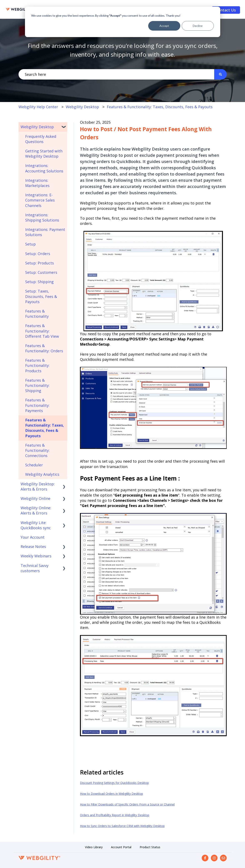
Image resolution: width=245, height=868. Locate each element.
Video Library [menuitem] (94, 847)
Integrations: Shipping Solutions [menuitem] (42, 217)
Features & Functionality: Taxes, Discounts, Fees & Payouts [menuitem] (45, 428)
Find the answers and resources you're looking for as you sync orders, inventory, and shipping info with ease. (123, 50)
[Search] (220, 74)
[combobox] (116, 74)
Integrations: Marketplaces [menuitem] (37, 183)
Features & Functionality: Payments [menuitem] (37, 405)
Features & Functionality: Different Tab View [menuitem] (42, 331)
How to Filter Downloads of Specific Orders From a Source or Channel (127, 804)
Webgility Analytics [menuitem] (42, 474)
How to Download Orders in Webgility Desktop (111, 794)
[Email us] (223, 858)
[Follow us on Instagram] (214, 858)
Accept (164, 26)
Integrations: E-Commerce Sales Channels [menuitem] (40, 200)
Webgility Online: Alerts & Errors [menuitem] (36, 510)
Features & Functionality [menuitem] (37, 314)
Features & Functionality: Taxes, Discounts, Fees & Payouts (160, 107)
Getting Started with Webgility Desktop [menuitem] (44, 154)
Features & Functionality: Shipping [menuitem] (37, 385)
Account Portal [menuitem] (121, 847)
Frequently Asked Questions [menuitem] (41, 139)
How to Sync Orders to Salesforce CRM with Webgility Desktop (122, 826)
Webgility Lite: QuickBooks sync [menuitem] (36, 525)
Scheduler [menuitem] (34, 465)
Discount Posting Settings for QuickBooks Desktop (114, 783)
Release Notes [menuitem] (33, 547)
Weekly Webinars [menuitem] (36, 556)
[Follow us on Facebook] (205, 858)
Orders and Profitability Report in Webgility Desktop (115, 815)
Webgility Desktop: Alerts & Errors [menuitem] (38, 486)
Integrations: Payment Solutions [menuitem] (45, 232)
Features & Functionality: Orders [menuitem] (44, 348)
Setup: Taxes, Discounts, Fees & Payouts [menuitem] (41, 296)
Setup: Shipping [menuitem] (39, 282)
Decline (198, 26)
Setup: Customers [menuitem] (41, 272)
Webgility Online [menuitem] (35, 498)
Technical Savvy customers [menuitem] (35, 568)
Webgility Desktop (82, 107)
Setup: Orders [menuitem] (38, 254)
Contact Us (226, 10)
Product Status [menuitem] (150, 847)
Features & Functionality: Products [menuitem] (37, 365)
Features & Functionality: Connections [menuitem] (37, 450)
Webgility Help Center (38, 107)
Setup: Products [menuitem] (40, 263)
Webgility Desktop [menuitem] (37, 127)
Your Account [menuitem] (33, 537)
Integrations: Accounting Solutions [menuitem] (44, 168)
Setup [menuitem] (30, 244)
